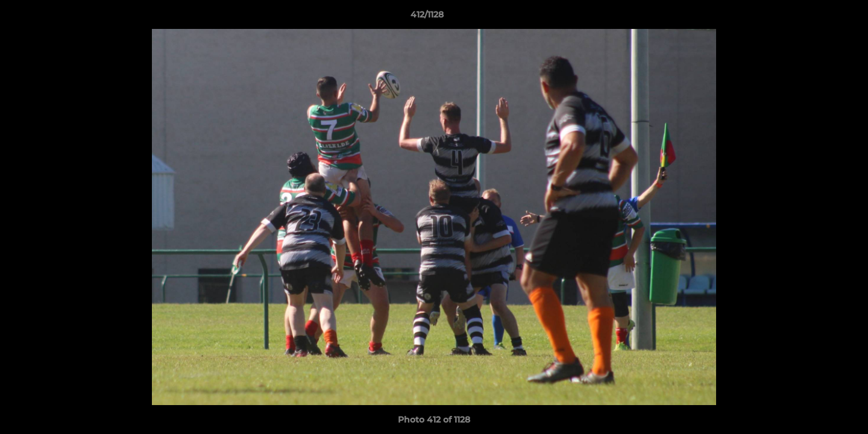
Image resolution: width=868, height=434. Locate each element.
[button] (817, 17)
